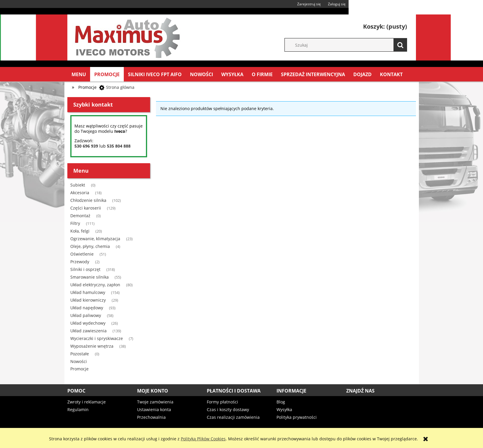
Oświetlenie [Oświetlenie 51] (82, 254)
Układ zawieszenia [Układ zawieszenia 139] (88, 331)
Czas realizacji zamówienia (233, 417)
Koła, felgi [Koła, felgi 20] (80, 231)
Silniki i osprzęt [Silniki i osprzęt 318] (85, 269)
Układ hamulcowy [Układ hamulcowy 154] (88, 292)
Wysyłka (284, 409)
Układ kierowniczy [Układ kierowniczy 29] (88, 300)
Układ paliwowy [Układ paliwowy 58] (86, 315)
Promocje (79, 369)
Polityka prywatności (297, 417)
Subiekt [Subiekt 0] (78, 185)
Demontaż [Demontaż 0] (80, 216)
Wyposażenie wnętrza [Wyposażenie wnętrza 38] (92, 346)
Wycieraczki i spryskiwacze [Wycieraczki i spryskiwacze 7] (97, 338)
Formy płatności (222, 402)
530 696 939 (86, 146)
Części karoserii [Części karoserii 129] (86, 208)
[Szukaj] (400, 45)
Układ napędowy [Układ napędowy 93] (87, 308)
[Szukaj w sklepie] (349, 45)
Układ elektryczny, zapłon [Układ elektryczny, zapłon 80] (95, 285)
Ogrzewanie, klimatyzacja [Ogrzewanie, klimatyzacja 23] (95, 239)
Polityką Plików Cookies (203, 439)
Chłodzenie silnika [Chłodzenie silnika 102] (88, 200)
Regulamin (78, 409)
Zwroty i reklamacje (87, 402)
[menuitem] (79, 74)
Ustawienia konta (154, 409)
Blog (281, 402)
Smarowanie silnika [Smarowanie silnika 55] (90, 277)
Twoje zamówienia (155, 402)
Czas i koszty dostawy (228, 409)
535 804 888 (119, 146)
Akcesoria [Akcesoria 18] (80, 193)
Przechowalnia (151, 417)
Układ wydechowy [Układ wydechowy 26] (88, 323)
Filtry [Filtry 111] (75, 223)
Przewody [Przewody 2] (80, 262)
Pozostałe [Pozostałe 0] (80, 354)
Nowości (79, 361)
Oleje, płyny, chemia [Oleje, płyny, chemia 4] (90, 246)
